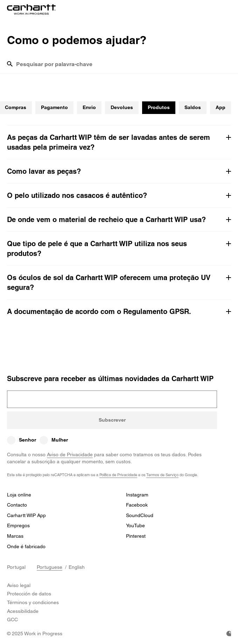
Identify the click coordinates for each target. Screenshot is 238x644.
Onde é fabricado (26, 546)
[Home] (31, 10)
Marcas (15, 536)
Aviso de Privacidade (70, 455)
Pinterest (136, 536)
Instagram (137, 495)
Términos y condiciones (33, 602)
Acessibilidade (23, 611)
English (77, 567)
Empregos (18, 525)
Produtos (159, 107)
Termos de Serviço (162, 475)
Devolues (122, 107)
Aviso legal (19, 585)
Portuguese (50, 567)
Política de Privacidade (118, 475)
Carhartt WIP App (26, 515)
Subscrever (112, 420)
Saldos (193, 107)
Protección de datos (29, 594)
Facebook (137, 505)
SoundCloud (140, 515)
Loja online (19, 495)
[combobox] (124, 67)
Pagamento (54, 107)
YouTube (135, 525)
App (220, 107)
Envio (89, 107)
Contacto (17, 505)
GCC (12, 620)
